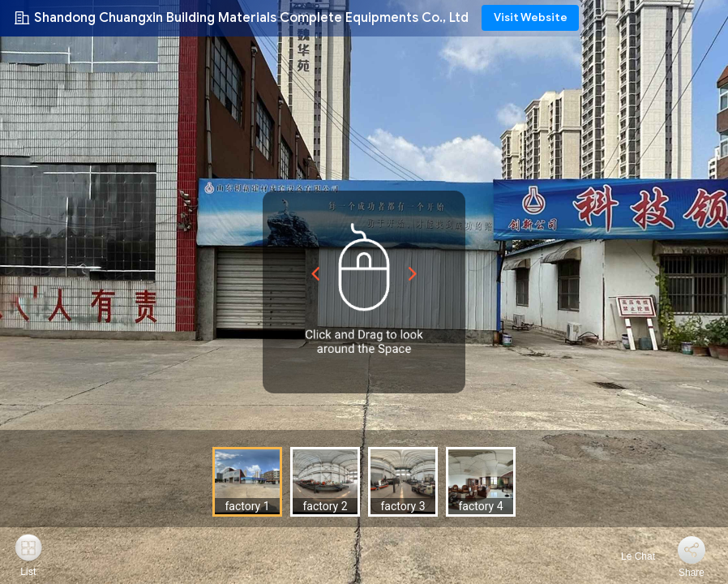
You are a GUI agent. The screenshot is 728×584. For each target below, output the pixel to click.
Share (692, 573)
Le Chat (629, 556)
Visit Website (531, 17)
